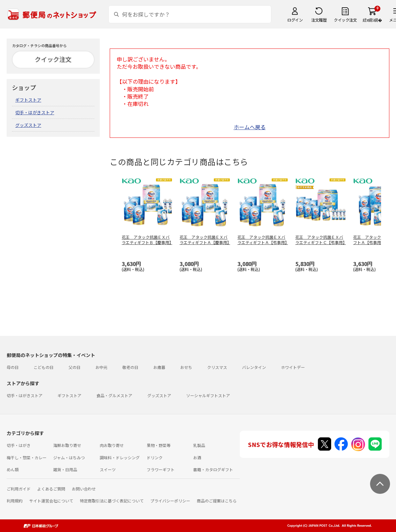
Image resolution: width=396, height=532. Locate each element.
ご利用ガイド (19, 489)
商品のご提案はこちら (217, 501)
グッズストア (28, 125)
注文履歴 (319, 20)
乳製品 (199, 445)
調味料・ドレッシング (120, 457)
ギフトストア (28, 100)
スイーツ (108, 469)
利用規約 (15, 501)
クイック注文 (345, 20)
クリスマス (217, 367)
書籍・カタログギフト (213, 469)
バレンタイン (254, 367)
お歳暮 (159, 367)
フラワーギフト (161, 469)
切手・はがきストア (35, 112)
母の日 (13, 367)
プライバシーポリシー (170, 501)
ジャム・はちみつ (69, 457)
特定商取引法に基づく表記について (112, 501)
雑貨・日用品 (65, 469)
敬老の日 (130, 367)
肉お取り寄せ (112, 445)
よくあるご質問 (51, 489)
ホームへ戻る (250, 127)
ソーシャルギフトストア (208, 395)
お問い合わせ (84, 489)
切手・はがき (19, 445)
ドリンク (155, 457)
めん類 (13, 469)
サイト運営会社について (51, 501)
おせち (186, 367)
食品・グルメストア (114, 395)
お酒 (197, 457)
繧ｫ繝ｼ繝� (372, 20)
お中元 (101, 367)
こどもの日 (44, 367)
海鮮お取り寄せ (67, 445)
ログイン (295, 20)
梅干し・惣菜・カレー (27, 457)
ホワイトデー (293, 367)
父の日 (74, 367)
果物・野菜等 (159, 445)
